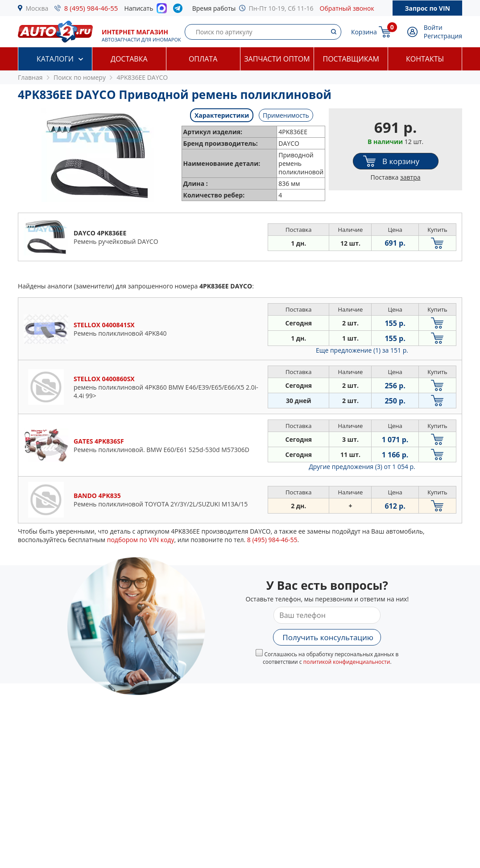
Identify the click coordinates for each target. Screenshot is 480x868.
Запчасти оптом (277, 59)
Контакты (425, 59)
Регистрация (443, 36)
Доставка (129, 59)
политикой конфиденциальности (347, 662)
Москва (37, 8)
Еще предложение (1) (362, 350)
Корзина (364, 32)
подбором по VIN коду (141, 540)
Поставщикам (351, 59)
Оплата (203, 59)
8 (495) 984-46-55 (91, 8)
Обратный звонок (347, 8)
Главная (30, 77)
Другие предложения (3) (362, 467)
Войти (433, 27)
